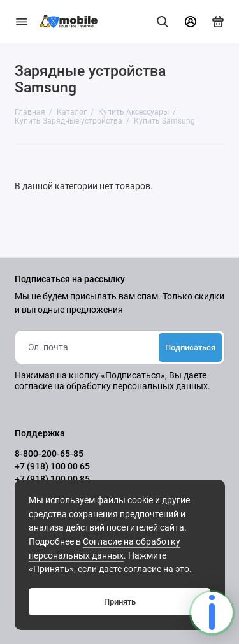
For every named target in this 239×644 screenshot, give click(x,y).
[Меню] (22, 22)
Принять (120, 602)
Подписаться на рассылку (70, 280)
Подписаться (190, 347)
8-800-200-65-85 (49, 454)
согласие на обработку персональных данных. (112, 386)
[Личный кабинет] (191, 22)
